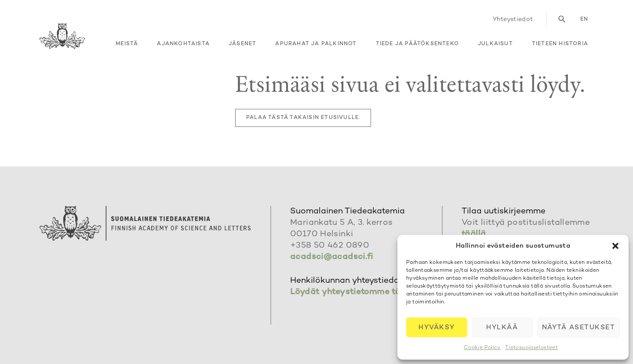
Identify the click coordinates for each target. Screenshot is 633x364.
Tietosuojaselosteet (531, 348)
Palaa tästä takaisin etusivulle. (303, 118)
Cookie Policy (482, 348)
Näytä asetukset (579, 328)
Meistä (127, 44)
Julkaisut (495, 44)
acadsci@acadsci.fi (332, 257)
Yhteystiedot (513, 20)
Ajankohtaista (183, 44)
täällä (474, 234)
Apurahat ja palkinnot (316, 44)
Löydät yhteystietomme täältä (354, 292)
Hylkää (502, 328)
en (584, 20)
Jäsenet (242, 44)
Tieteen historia (560, 44)
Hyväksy (437, 328)
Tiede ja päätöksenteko (417, 44)
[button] (615, 246)
